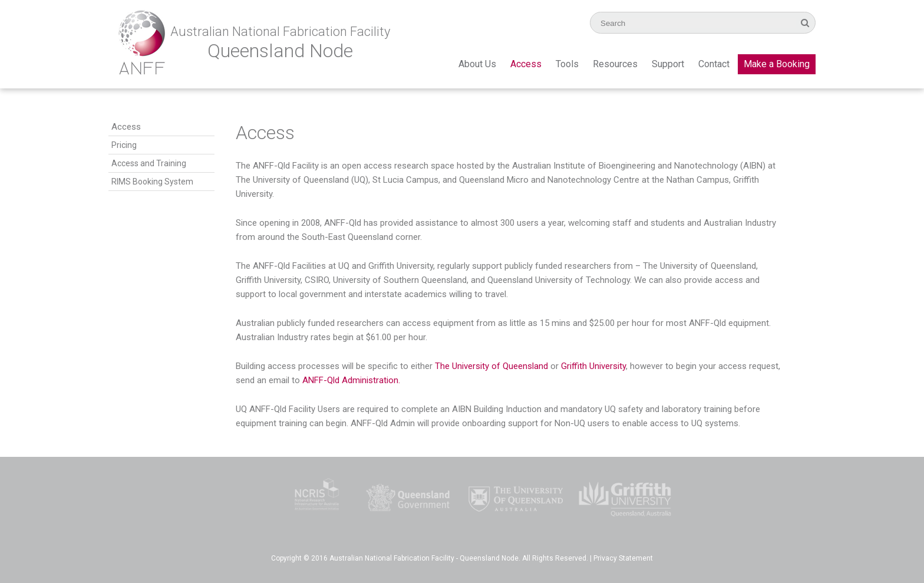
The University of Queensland (491, 366)
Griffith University (593, 366)
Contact (714, 64)
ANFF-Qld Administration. (351, 380)
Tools (567, 64)
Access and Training (149, 163)
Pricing (124, 145)
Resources (615, 64)
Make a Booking (777, 64)
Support (668, 64)
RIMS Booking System (152, 182)
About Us (477, 64)
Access (526, 64)
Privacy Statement (623, 558)
